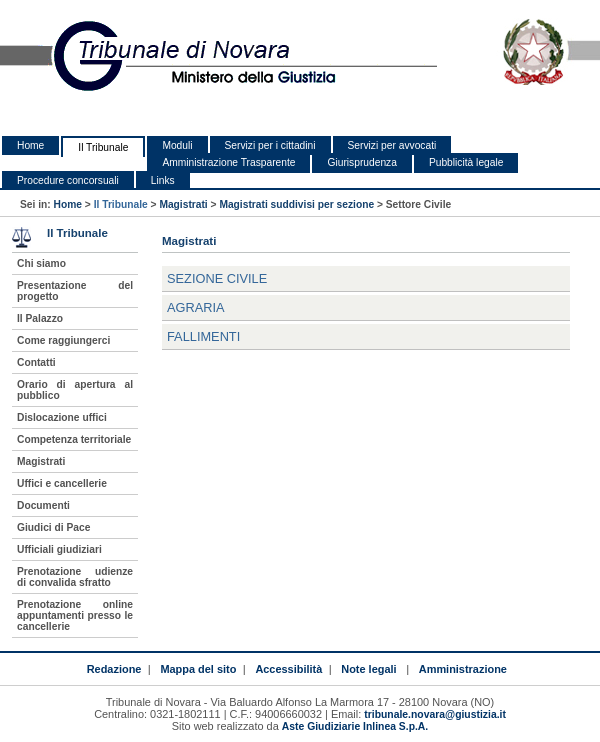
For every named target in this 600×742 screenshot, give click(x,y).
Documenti (43, 505)
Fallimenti (203, 336)
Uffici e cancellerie (62, 483)
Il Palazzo (40, 318)
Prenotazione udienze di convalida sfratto (75, 577)
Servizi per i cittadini (270, 145)
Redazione (114, 669)
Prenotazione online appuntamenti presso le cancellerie (75, 615)
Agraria (196, 307)
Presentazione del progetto (75, 291)
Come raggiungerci (63, 340)
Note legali (368, 669)
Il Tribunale (103, 147)
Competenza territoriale (74, 439)
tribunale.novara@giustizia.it (435, 714)
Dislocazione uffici (62, 417)
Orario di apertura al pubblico (75, 390)
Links (163, 180)
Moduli (177, 145)
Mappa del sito (198, 669)
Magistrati (183, 204)
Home (30, 145)
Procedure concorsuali (68, 180)
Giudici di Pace (53, 527)
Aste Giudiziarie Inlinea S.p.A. (355, 726)
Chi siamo (41, 263)
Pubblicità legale (466, 162)
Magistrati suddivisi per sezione (296, 204)
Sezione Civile (217, 278)
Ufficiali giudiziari (59, 549)
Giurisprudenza (361, 162)
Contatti (36, 362)
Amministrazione (463, 669)
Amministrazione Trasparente (228, 162)
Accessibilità (288, 669)
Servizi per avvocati (392, 145)
